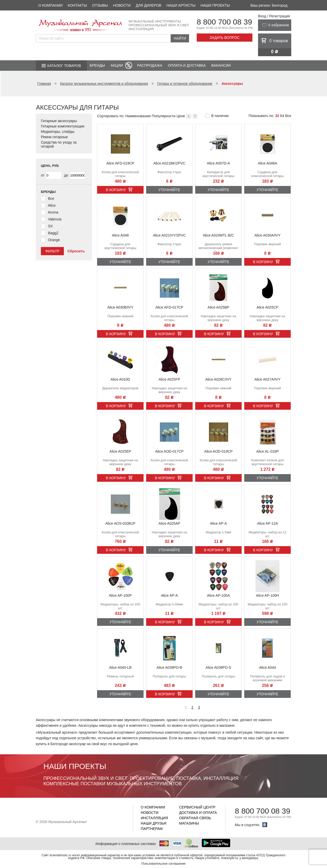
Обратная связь (195, 818)
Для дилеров (148, 5)
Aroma (53, 212)
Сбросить (76, 251)
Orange (54, 240)
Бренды (97, 65)
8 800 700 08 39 (224, 22)
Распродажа (150, 65)
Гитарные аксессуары (59, 121)
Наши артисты (181, 5)
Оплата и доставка (187, 65)
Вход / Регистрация (274, 16)
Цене (181, 116)
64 (282, 116)
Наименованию (138, 116)
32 (277, 116)
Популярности (163, 116)
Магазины (189, 823)
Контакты (77, 5)
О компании (50, 5)
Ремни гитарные (54, 137)
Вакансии (221, 65)
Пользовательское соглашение (164, 864)
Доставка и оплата (198, 813)
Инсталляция (154, 818)
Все (288, 116)
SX (50, 226)
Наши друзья (154, 823)
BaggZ (53, 233)
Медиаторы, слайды (58, 132)
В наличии (220, 116)
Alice (52, 205)
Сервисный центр (197, 807)
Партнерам (152, 829)
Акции (117, 65)
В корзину (116, 190)
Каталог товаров (64, 66)
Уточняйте (170, 190)
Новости (122, 5)
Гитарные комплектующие (63, 126)
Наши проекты (215, 5)
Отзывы (100, 5)
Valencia (55, 219)
